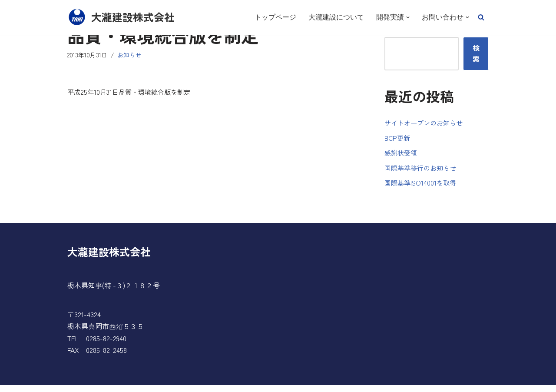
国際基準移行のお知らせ (423, 173)
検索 (476, 54)
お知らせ (131, 55)
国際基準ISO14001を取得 (422, 189)
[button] (481, 17)
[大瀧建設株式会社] (121, 17)
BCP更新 (398, 140)
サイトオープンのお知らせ (426, 124)
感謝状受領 (402, 156)
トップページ (275, 17)
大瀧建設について (336, 17)
